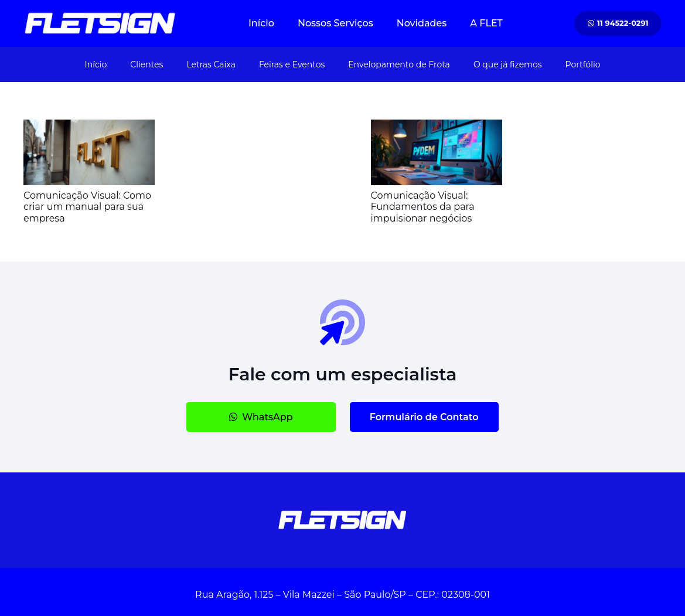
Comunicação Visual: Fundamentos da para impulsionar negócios (423, 207)
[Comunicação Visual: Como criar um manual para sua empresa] (89, 127)
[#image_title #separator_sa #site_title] (100, 24)
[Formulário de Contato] (424, 417)
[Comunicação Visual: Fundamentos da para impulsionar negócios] (437, 127)
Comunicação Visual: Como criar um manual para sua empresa (87, 207)
